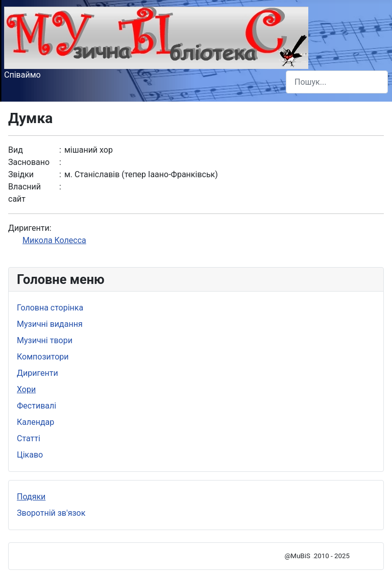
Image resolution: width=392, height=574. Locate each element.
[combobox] (337, 82)
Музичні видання (50, 324)
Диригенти (38, 373)
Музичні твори (45, 340)
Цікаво (30, 455)
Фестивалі (36, 406)
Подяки (31, 497)
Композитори (43, 357)
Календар (35, 422)
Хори (26, 389)
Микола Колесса (54, 240)
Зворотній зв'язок (51, 513)
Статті (29, 438)
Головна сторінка (50, 308)
